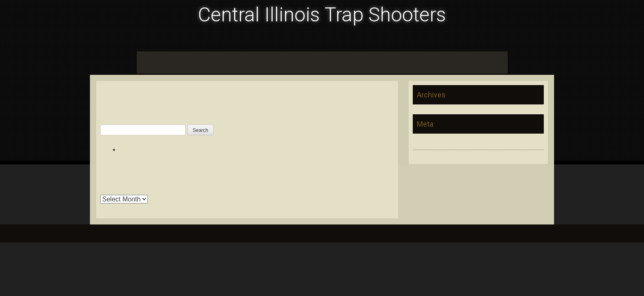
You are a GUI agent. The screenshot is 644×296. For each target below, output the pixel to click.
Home (149, 62)
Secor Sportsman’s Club (445, 62)
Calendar (181, 62)
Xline (496, 62)
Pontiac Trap (257, 62)
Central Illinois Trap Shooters (322, 15)
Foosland (216, 62)
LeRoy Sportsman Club (318, 62)
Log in (422, 142)
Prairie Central (381, 62)
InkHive (160, 233)
